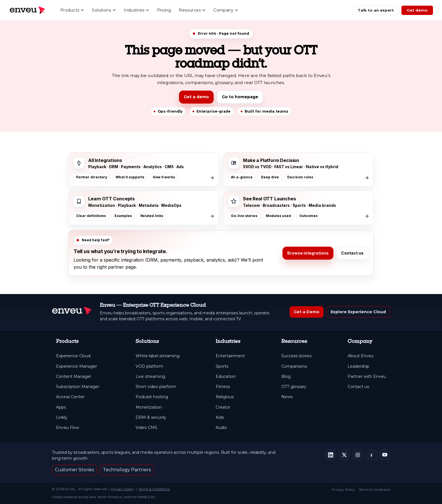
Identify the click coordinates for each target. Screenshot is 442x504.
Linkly (62, 418)
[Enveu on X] (344, 455)
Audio (221, 428)
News (287, 397)
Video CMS (146, 428)
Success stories (296, 356)
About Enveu (361, 356)
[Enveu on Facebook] (371, 455)
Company (226, 10)
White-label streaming (158, 356)
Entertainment (230, 356)
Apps (61, 407)
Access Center (70, 397)
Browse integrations (308, 253)
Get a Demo (307, 312)
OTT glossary (294, 387)
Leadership (358, 366)
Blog (286, 377)
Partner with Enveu (367, 377)
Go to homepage (240, 97)
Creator (223, 407)
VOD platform (149, 366)
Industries (136, 10)
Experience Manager (77, 366)
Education (226, 377)
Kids (220, 418)
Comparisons (294, 366)
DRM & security (151, 418)
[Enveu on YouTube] (385, 455)
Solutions (104, 10)
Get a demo (196, 97)
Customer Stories (74, 470)
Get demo (417, 10)
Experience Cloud (73, 356)
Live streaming (150, 377)
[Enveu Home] (72, 312)
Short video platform (156, 387)
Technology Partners (127, 470)
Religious (225, 397)
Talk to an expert (376, 10)
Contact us (352, 253)
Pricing (164, 10)
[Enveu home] (27, 10)
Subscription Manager (78, 387)
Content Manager (74, 377)
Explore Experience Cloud (358, 312)
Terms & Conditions (154, 489)
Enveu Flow (68, 428)
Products (72, 10)
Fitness (223, 387)
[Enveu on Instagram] (358, 455)
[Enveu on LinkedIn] (331, 455)
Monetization (149, 407)
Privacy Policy (123, 489)
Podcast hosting (152, 397)
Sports (222, 366)
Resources (192, 10)
